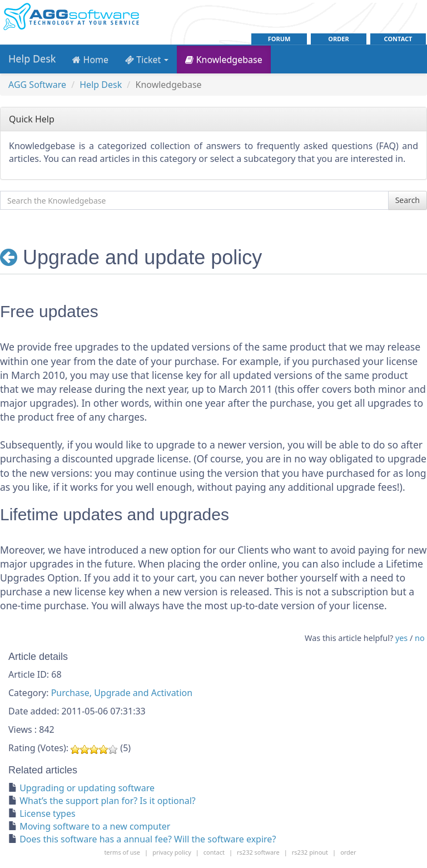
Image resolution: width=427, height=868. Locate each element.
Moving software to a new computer (95, 826)
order (338, 39)
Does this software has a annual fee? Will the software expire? (148, 839)
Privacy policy (172, 852)
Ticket (147, 60)
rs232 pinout (310, 852)
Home (90, 60)
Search (408, 200)
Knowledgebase (224, 60)
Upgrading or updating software (87, 788)
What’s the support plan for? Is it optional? (108, 801)
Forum (279, 39)
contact (398, 39)
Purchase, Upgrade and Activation (122, 693)
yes (401, 638)
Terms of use (122, 852)
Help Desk (32, 58)
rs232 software (258, 852)
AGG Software (37, 85)
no (420, 638)
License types (47, 813)
